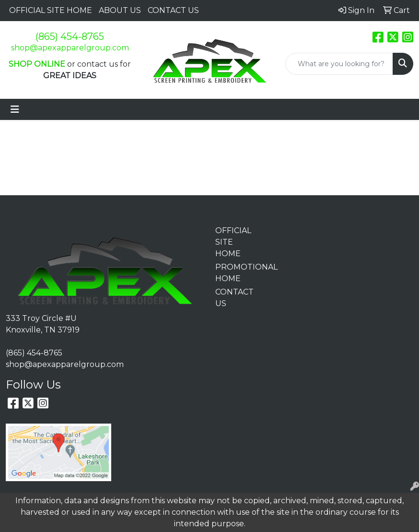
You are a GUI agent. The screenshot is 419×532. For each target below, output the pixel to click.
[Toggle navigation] (15, 109)
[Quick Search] (339, 64)
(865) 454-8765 (70, 36)
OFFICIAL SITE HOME (51, 10)
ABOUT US (120, 10)
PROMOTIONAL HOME (236, 273)
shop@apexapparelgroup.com (70, 48)
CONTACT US (173, 10)
